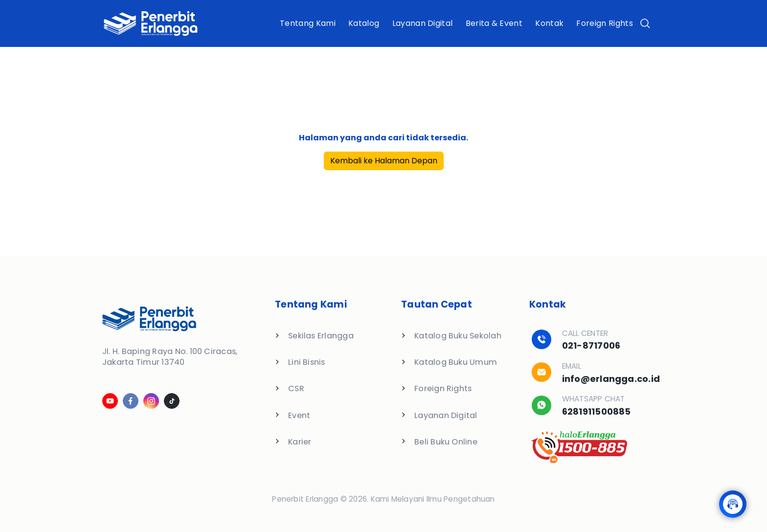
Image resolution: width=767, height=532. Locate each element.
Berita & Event (494, 23)
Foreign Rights (604, 23)
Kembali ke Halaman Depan (384, 161)
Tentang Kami (308, 23)
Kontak (549, 23)
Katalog (364, 23)
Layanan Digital (423, 23)
